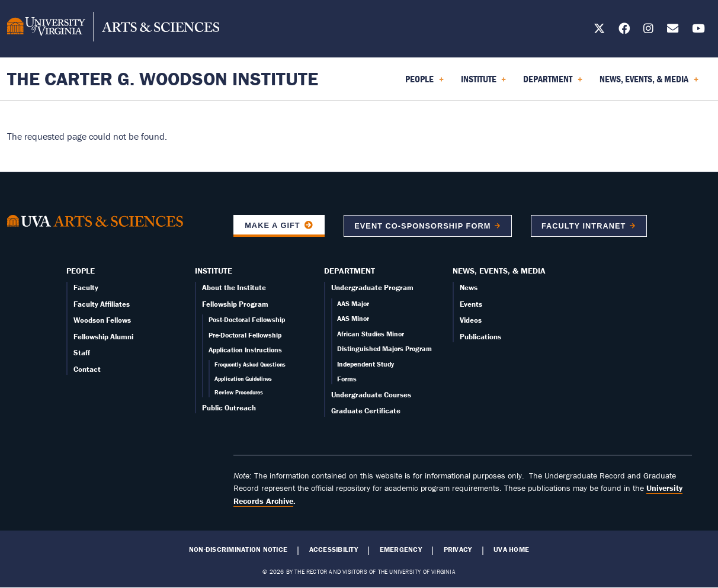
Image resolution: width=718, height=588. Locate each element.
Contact (87, 369)
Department (350, 271)
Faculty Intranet (584, 226)
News (469, 287)
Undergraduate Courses (371, 395)
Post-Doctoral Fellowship (247, 319)
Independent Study (366, 364)
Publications (480, 337)
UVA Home (511, 550)
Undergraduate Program (372, 287)
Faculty (86, 287)
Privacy (458, 550)
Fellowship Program (235, 304)
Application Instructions (245, 350)
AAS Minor (353, 318)
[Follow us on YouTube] (698, 30)
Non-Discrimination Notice (238, 550)
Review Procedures (239, 392)
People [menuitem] (424, 83)
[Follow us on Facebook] (624, 30)
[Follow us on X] (599, 30)
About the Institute (234, 287)
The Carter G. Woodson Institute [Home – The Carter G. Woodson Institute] (163, 78)
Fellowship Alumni (103, 337)
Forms (347, 379)
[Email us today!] (673, 30)
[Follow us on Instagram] (648, 30)
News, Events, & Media (499, 271)
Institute (214, 271)
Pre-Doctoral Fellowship (245, 335)
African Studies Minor (371, 334)
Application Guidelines (243, 379)
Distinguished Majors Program (384, 348)
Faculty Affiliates (102, 304)
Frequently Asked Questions (250, 364)
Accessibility (334, 550)
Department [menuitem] (553, 83)
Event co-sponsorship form (422, 226)
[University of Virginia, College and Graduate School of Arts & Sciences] (113, 28)
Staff (82, 353)
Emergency (401, 550)
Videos (471, 320)
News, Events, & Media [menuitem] (649, 83)
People (81, 271)
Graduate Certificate (366, 411)
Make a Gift (273, 225)
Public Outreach (229, 408)
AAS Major (353, 303)
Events (471, 304)
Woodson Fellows (102, 320)
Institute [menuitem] (484, 83)
